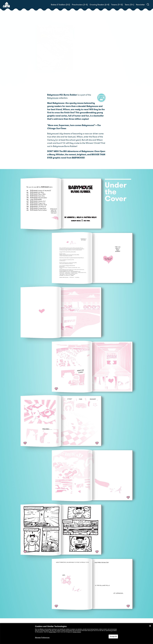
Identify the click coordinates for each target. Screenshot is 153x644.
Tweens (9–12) (117, 5)
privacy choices (77, 632)
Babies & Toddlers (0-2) (60, 5)
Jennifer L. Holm (92, 51)
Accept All (113, 636)
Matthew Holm (110, 51)
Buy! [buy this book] (83, 62)
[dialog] (76, 634)
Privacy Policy (52, 632)
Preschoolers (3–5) (80, 5)
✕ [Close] (150, 626)
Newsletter (140, 5)
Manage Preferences (42, 638)
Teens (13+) (129, 5)
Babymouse (53, 98)
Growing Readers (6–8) (99, 5)
